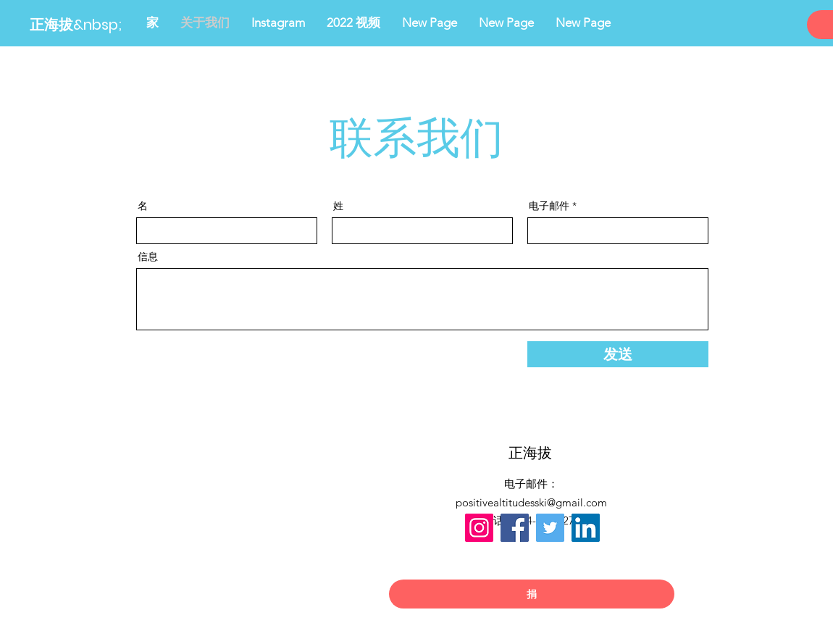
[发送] (618, 354)
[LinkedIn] (586, 528)
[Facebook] (515, 528)
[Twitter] (550, 528)
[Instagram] (479, 528)
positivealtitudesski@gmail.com (531, 502)
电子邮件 (549, 206)
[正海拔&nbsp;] (101, 24)
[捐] (532, 594)
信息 (148, 256)
